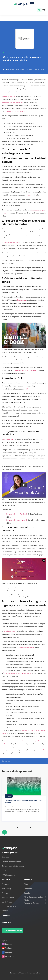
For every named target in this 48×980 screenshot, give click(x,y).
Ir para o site (44, 10)
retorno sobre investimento (16, 111)
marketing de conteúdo (11, 242)
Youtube (8, 948)
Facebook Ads (8, 439)
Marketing (9, 796)
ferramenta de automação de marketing (17, 673)
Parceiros (6, 916)
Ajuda (26, 900)
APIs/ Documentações (33, 897)
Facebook (9, 952)
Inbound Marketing (10, 96)
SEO (26, 389)
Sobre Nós (6, 922)
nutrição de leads (9, 631)
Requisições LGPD (11, 853)
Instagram (9, 956)
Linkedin (8, 944)
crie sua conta (40, 750)
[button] (4, 10)
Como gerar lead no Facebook (16, 514)
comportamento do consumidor (13, 102)
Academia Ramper (32, 903)
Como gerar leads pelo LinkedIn (17, 520)
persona (29, 195)
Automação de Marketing (25, 648)
